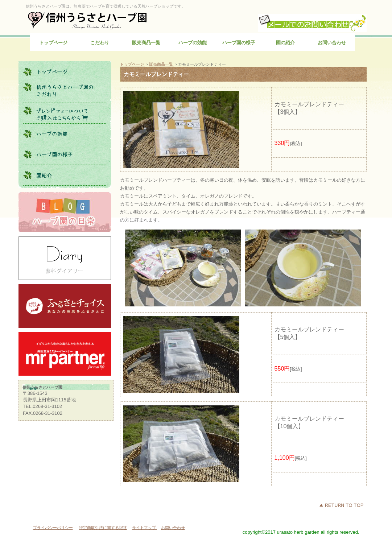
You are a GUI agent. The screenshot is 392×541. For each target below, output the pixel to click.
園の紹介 (65, 175)
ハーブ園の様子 (65, 154)
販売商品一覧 (162, 64)
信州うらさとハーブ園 (88, 20)
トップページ (133, 64)
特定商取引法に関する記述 (103, 528)
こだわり (65, 92)
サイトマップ (145, 528)
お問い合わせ (173, 528)
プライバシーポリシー (53, 528)
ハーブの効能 (65, 134)
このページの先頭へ (341, 505)
